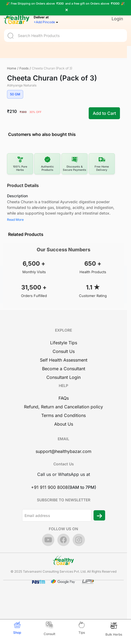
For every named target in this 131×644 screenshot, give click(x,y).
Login (117, 15)
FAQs (64, 398)
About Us (64, 424)
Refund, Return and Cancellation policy (63, 407)
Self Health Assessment (64, 360)
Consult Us (64, 351)
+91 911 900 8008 (49, 487)
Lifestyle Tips (64, 343)
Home (12, 68)
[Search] (65, 32)
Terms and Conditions (63, 415)
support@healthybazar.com (63, 451)
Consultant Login (63, 377)
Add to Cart (104, 113)
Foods (24, 68)
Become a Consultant (64, 369)
